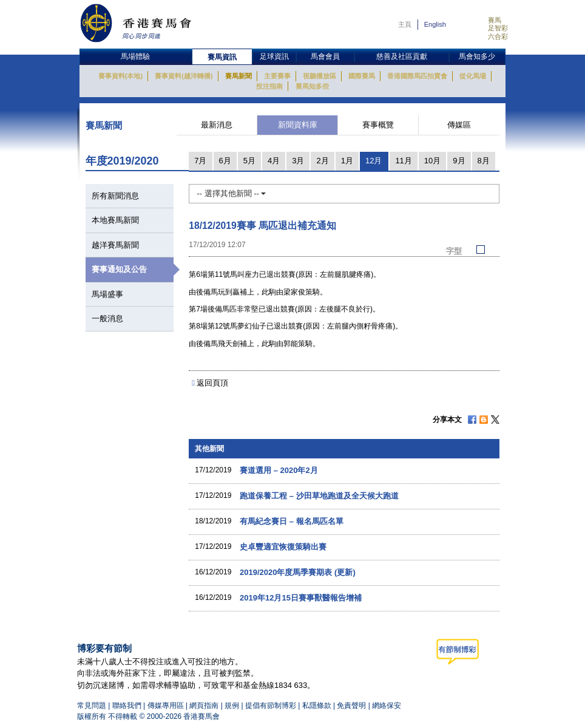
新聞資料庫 (298, 125)
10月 (432, 161)
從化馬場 (473, 76)
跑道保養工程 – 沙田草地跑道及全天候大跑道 (319, 496)
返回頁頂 (212, 383)
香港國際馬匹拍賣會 (417, 76)
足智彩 (498, 28)
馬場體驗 (135, 56)
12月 (374, 161)
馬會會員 (325, 56)
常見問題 (92, 706)
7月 (200, 161)
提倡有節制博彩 (271, 706)
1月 (347, 161)
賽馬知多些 (312, 86)
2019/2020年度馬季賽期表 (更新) (298, 572)
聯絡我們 (127, 706)
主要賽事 (277, 76)
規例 (233, 706)
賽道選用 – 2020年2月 (279, 470)
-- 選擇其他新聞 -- (231, 193)
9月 (459, 161)
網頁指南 (204, 706)
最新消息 (217, 125)
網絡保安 (387, 706)
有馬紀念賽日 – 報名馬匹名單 (291, 521)
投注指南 (269, 86)
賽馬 (495, 20)
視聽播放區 (320, 76)
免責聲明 (351, 706)
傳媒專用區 (166, 706)
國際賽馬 (362, 76)
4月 (274, 161)
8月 (484, 161)
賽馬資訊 (222, 57)
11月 (403, 161)
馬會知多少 (477, 56)
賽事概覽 (378, 125)
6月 (225, 161)
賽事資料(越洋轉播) (184, 76)
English (435, 24)
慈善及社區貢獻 (402, 56)
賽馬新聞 (238, 76)
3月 (298, 161)
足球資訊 (274, 56)
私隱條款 (317, 706)
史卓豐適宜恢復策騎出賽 (283, 547)
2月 (322, 161)
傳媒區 (459, 125)
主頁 (405, 24)
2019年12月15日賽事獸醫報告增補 (301, 598)
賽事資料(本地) (120, 76)
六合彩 (498, 36)
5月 (249, 161)
